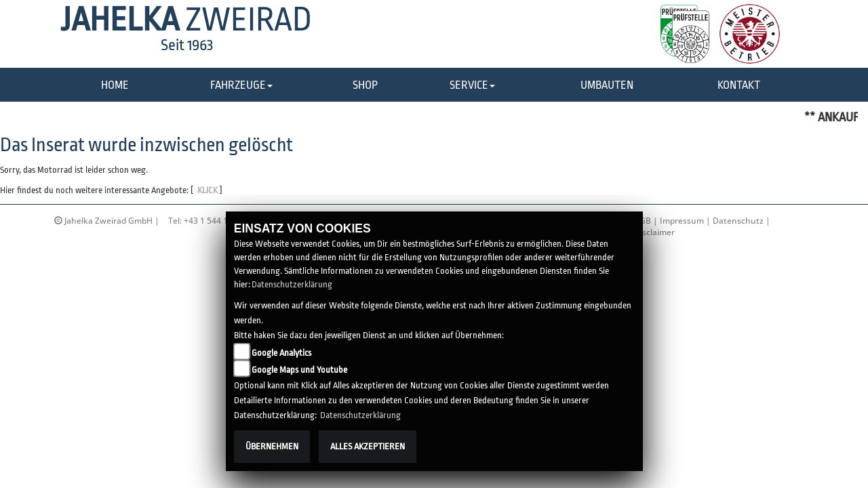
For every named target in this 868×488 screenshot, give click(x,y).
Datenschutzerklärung (292, 284)
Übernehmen (272, 446)
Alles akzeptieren (368, 446)
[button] (241, 86)
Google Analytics (281, 353)
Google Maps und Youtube (299, 370)
